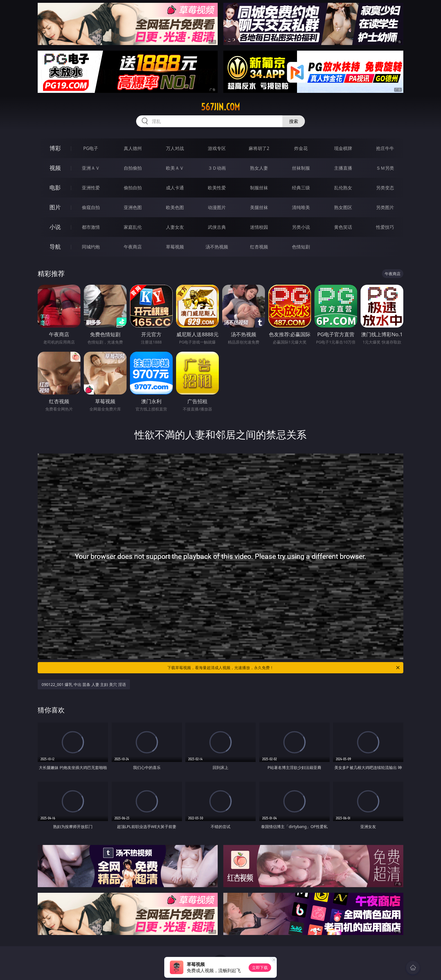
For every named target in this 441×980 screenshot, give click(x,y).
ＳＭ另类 (385, 168)
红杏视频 (259, 247)
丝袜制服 (301, 168)
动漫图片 (217, 207)
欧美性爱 (217, 188)
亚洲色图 (133, 207)
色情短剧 (301, 247)
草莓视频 (175, 247)
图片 (55, 207)
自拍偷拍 (133, 168)
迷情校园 (259, 227)
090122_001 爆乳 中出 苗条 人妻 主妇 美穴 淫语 (84, 684)
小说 (55, 227)
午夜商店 (133, 247)
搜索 (294, 121)
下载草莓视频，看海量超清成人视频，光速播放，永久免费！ (284, 668)
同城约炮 (91, 247)
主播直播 (343, 168)
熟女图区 (343, 207)
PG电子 (91, 148)
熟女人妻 (259, 168)
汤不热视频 (217, 247)
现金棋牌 (343, 148)
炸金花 (301, 148)
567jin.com (220, 107)
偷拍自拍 (133, 188)
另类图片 (385, 207)
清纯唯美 (301, 207)
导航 (55, 247)
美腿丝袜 (259, 207)
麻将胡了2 (259, 148)
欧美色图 (175, 207)
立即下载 (260, 967)
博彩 (55, 148)
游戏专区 (217, 148)
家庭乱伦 (133, 227)
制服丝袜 (259, 188)
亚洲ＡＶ (91, 168)
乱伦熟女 (343, 188)
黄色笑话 (343, 227)
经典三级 (301, 188)
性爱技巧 (385, 227)
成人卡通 (175, 188)
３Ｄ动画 (217, 168)
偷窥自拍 (91, 207)
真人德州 (133, 148)
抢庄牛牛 (385, 148)
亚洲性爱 (91, 188)
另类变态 (385, 188)
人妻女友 (175, 227)
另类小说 (301, 227)
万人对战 (175, 148)
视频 (55, 168)
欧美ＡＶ (175, 168)
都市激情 (91, 227)
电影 (55, 188)
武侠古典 (217, 227)
